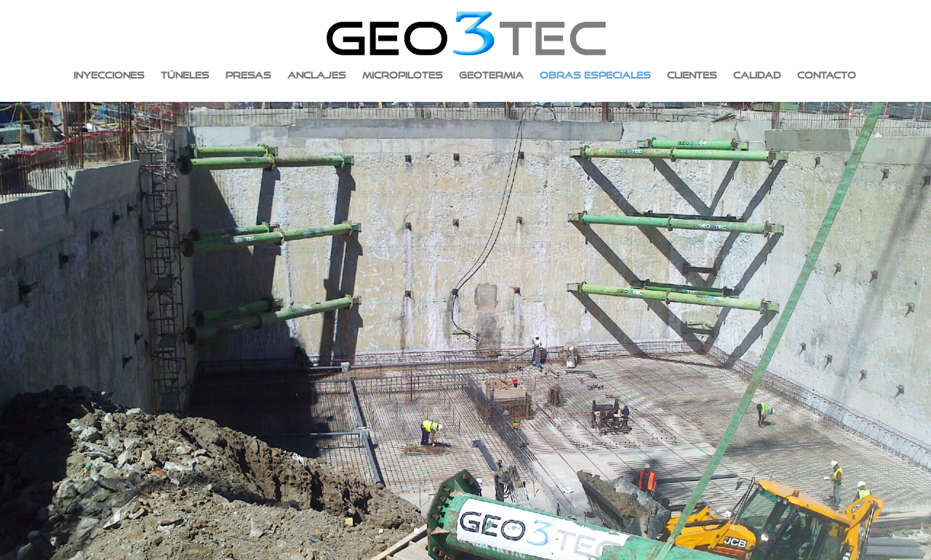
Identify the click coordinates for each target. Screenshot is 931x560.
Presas (248, 75)
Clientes (692, 75)
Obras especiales (595, 75)
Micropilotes (403, 75)
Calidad (757, 75)
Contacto (827, 75)
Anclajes (317, 75)
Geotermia (491, 75)
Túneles (185, 75)
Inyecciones (109, 75)
